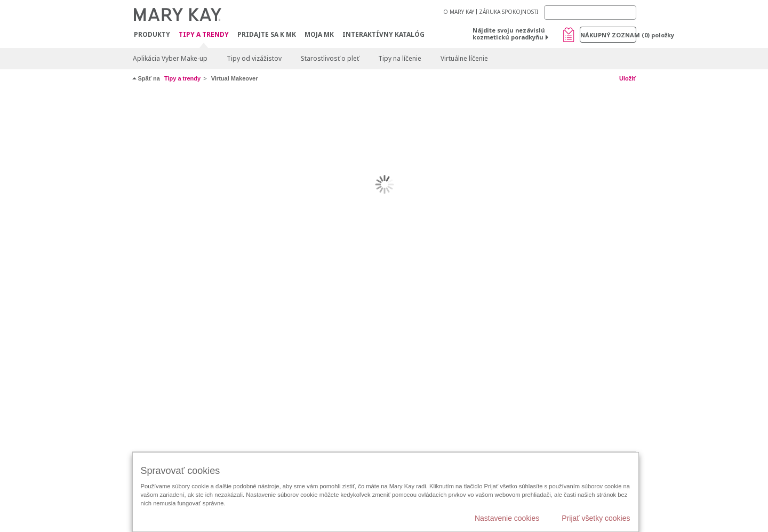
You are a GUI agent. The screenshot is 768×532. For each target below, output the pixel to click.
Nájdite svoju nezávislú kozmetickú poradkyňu (509, 34)
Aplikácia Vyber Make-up (170, 58)
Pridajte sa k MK (267, 34)
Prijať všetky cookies (596, 518)
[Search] (590, 13)
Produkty (152, 34)
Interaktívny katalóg (383, 34)
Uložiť (628, 78)
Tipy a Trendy (204, 35)
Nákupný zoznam (608, 35)
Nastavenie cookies (507, 518)
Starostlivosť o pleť (330, 58)
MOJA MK (319, 34)
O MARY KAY (459, 12)
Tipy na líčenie (400, 58)
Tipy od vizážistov (254, 58)
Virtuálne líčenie (464, 58)
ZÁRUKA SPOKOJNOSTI (509, 12)
